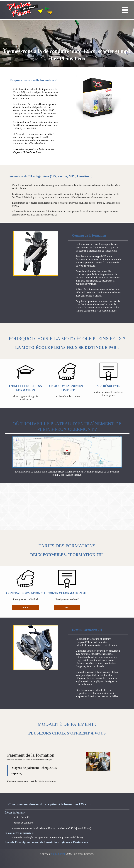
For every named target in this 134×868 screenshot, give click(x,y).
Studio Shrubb (58, 854)
